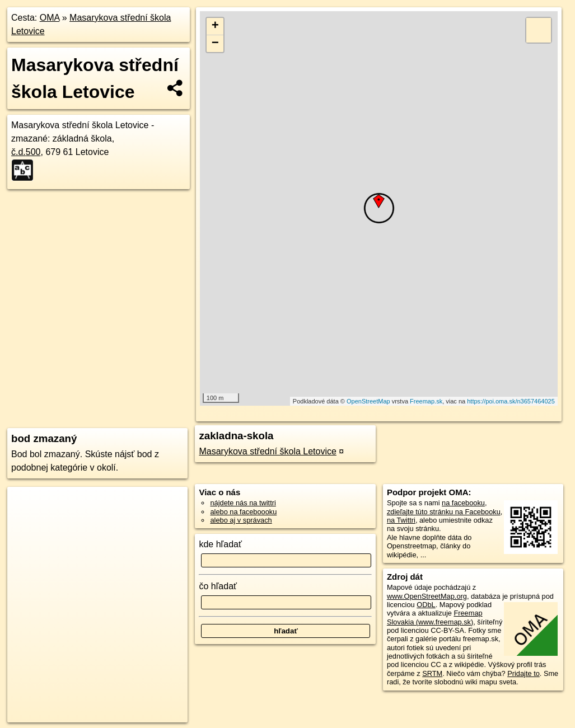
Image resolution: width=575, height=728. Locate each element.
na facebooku (463, 503)
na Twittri (401, 520)
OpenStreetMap (368, 401)
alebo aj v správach (241, 520)
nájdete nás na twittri (243, 503)
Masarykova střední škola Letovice (267, 451)
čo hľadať (218, 586)
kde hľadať (220, 544)
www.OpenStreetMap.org (427, 596)
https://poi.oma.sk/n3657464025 (511, 401)
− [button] (215, 44)
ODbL (426, 605)
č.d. (26, 152)
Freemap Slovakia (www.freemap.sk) (435, 617)
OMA (50, 18)
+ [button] (215, 26)
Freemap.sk (426, 401)
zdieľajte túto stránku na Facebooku (444, 512)
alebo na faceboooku (243, 512)
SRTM (432, 673)
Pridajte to (523, 673)
